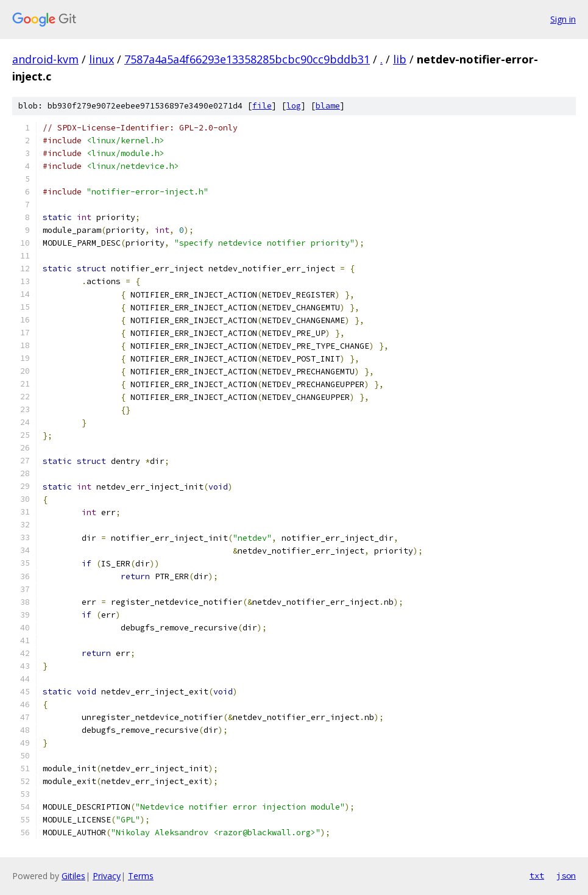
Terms (141, 876)
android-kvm (45, 59)
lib (400, 59)
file (262, 106)
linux (101, 59)
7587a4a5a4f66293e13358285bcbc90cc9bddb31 (247, 59)
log (294, 106)
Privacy (107, 876)
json (566, 875)
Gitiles (73, 876)
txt (537, 875)
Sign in (563, 19)
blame (328, 106)
